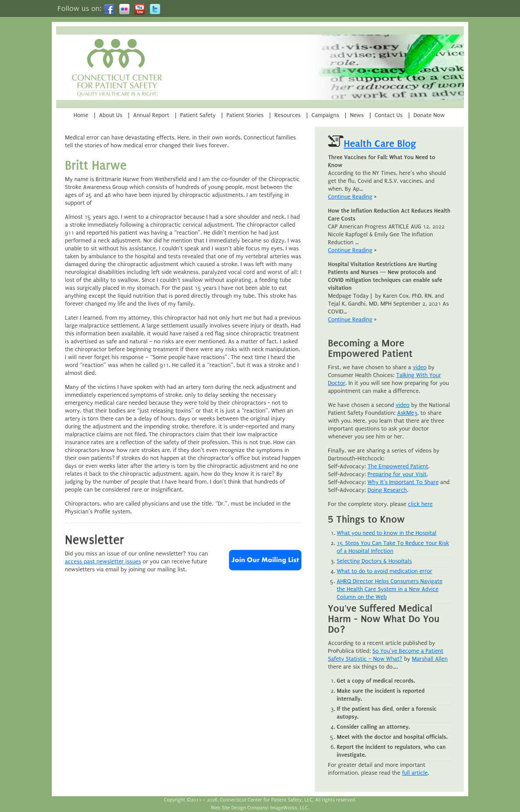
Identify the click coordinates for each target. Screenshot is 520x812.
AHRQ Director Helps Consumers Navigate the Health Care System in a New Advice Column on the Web (390, 589)
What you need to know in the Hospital (386, 533)
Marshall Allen (430, 659)
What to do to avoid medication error (385, 571)
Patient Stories (245, 115)
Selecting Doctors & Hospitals (374, 561)
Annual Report (151, 115)
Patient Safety (198, 115)
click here (420, 504)
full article (415, 773)
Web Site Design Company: (240, 808)
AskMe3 (407, 413)
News (357, 115)
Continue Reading (350, 197)
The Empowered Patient (398, 466)
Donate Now (429, 115)
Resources (288, 115)
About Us (111, 115)
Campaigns (325, 115)
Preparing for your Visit (397, 474)
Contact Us (389, 115)
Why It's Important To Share (403, 482)
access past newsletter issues (103, 561)
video (420, 367)
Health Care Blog (380, 144)
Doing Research (387, 490)
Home (81, 115)
